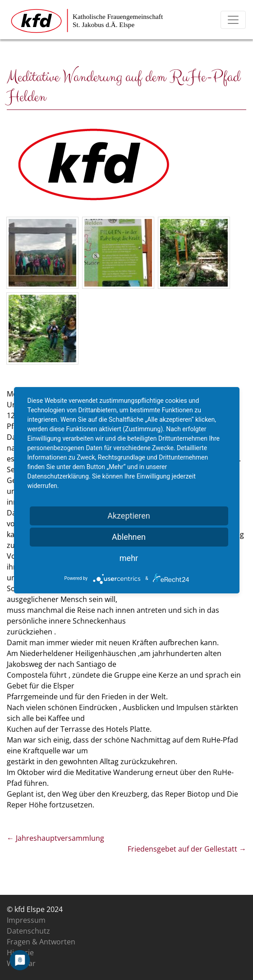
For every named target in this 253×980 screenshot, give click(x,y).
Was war (21, 963)
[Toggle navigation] (233, 20)
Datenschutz (28, 931)
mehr (129, 558)
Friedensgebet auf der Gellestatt (187, 849)
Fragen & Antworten (41, 942)
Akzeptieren (129, 516)
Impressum (26, 920)
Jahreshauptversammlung (55, 838)
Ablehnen (129, 537)
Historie (20, 953)
